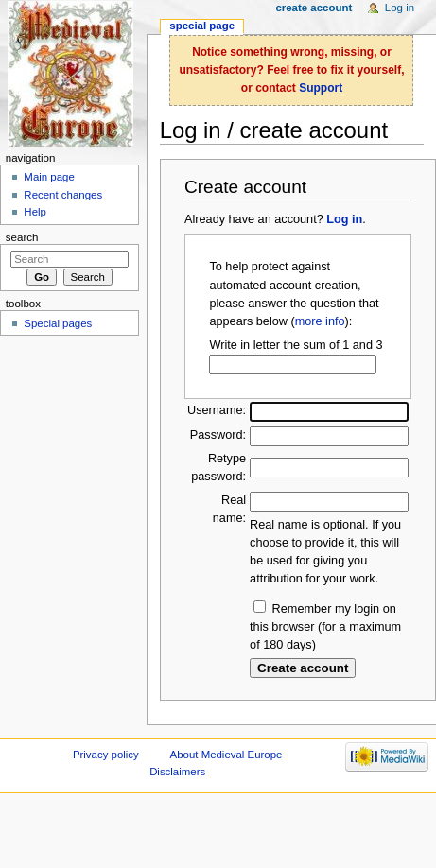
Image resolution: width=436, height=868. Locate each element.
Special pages (58, 323)
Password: (218, 435)
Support (321, 88)
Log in (344, 219)
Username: (217, 410)
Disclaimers (177, 772)
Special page (202, 26)
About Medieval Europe (227, 755)
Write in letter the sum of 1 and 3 (296, 345)
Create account (314, 8)
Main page (49, 177)
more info (320, 321)
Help (35, 212)
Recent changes (63, 195)
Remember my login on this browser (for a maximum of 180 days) (325, 627)
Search (22, 237)
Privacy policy (106, 755)
